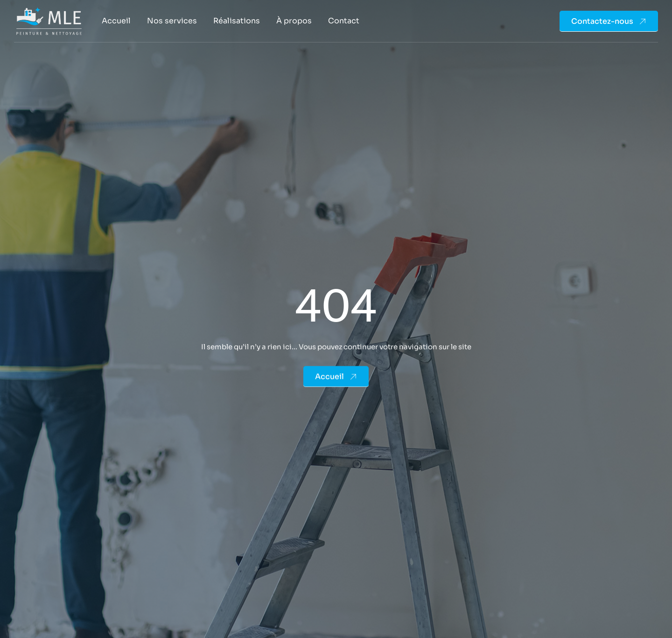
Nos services (172, 21)
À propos (294, 21)
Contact (344, 21)
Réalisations (237, 21)
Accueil (116, 21)
